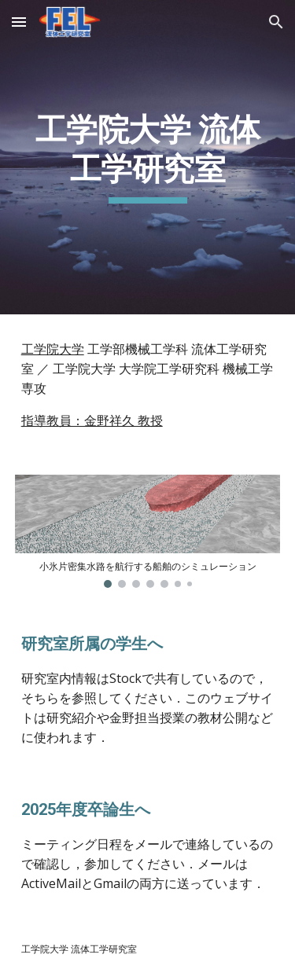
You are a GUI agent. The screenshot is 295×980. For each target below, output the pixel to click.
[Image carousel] (148, 531)
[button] (19, 22)
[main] (148, 158)
